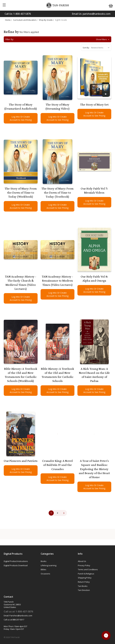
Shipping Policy (85, 578)
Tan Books (83, 586)
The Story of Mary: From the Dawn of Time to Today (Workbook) (21, 193)
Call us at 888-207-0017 (14, 620)
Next (64, 513)
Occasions (45, 574)
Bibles (43, 569)
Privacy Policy (84, 565)
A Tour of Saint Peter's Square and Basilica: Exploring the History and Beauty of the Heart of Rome (94, 469)
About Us (82, 561)
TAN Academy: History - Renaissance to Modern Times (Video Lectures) (57, 281)
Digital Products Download (16, 565)
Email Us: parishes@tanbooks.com (91, 14)
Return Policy (84, 582)
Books (44, 561)
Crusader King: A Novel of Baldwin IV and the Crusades (57, 465)
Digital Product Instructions (16, 561)
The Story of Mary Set (94, 104)
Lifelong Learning (49, 565)
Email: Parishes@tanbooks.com (18, 616)
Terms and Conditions (88, 569)
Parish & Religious (86, 574)
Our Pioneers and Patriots (21, 461)
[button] (57, 39)
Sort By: (86, 48)
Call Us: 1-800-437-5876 (18, 14)
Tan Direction (84, 590)
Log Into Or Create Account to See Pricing (21, 118)
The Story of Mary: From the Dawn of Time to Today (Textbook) (58, 193)
